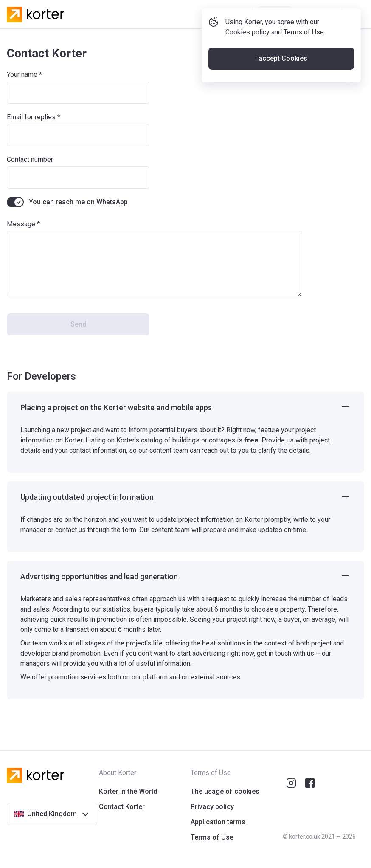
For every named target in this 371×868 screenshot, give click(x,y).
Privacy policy (212, 807)
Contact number (30, 159)
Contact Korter (122, 807)
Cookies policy (251, 61)
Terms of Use (307, 61)
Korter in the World (128, 791)
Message (21, 224)
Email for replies (31, 117)
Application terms (218, 822)
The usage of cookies (225, 791)
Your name (22, 75)
